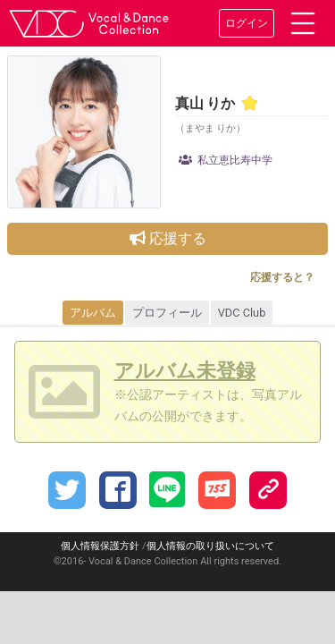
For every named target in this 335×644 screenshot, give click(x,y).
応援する (168, 238)
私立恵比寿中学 (226, 160)
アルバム (93, 313)
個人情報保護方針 (100, 546)
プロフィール (167, 313)
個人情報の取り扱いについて (210, 546)
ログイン (247, 23)
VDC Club (242, 313)
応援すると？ (282, 277)
